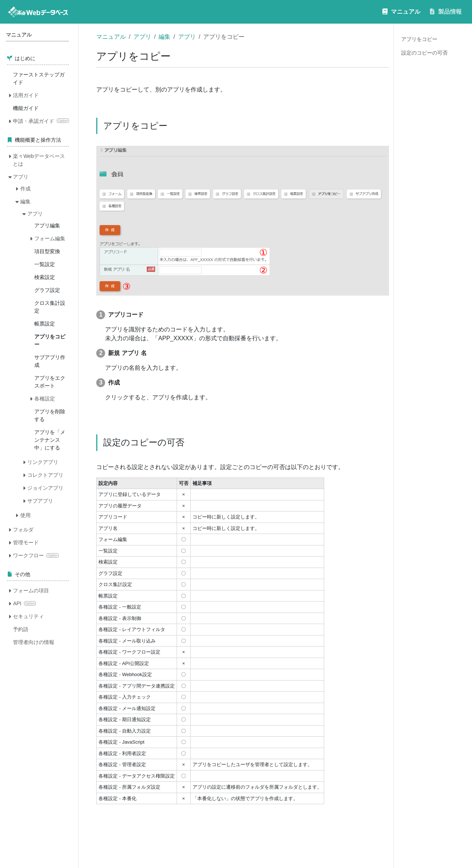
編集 (164, 37)
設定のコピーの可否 (424, 53)
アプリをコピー (419, 39)
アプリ (142, 37)
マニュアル (111, 37)
